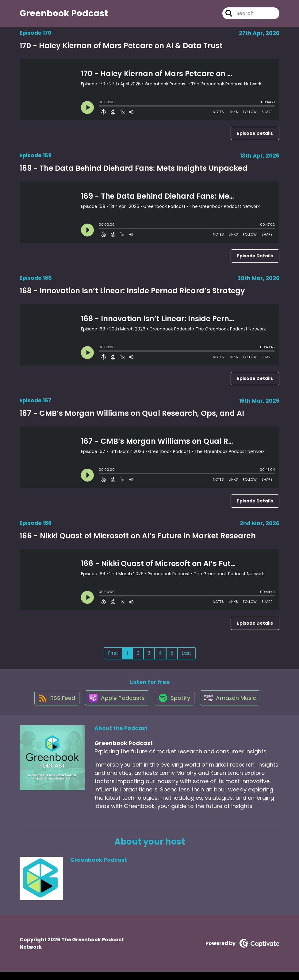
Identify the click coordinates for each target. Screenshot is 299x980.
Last (186, 657)
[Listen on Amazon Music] (233, 706)
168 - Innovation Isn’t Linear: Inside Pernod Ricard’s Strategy (132, 294)
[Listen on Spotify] (175, 706)
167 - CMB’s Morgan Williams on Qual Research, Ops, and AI (132, 417)
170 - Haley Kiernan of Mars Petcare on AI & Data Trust (121, 49)
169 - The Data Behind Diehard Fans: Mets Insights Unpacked (134, 172)
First (113, 657)
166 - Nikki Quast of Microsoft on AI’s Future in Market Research (138, 539)
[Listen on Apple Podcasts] (115, 706)
